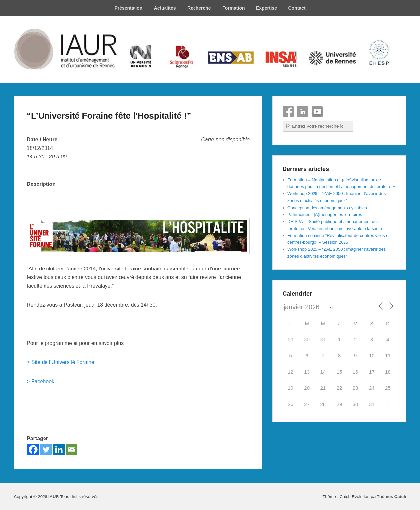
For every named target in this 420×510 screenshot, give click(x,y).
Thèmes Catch (391, 497)
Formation (233, 8)
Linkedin (303, 112)
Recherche (199, 8)
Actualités (165, 8)
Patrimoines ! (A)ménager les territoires (325, 215)
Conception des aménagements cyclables (327, 208)
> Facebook (41, 381)
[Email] (72, 450)
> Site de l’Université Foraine (60, 362)
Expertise (267, 8)
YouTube (317, 112)
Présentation (128, 8)
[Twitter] (46, 450)
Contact (297, 8)
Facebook (288, 112)
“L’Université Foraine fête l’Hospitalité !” (109, 116)
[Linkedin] (59, 450)
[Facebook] (33, 450)
